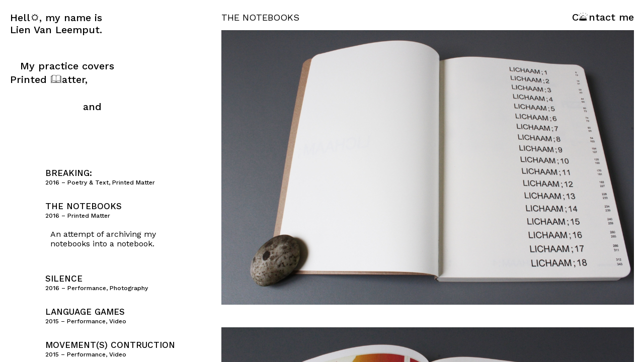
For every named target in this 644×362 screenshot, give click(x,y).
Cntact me (603, 17)
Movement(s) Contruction (110, 345)
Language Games (85, 312)
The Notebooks (84, 206)
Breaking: (69, 173)
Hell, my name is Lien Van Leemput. (56, 24)
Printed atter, (49, 79)
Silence (64, 279)
